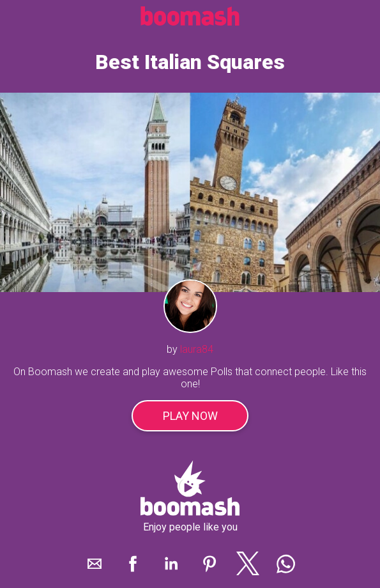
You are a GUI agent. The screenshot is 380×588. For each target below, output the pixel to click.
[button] (95, 564)
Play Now (190, 416)
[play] (190, 192)
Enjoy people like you (190, 527)
